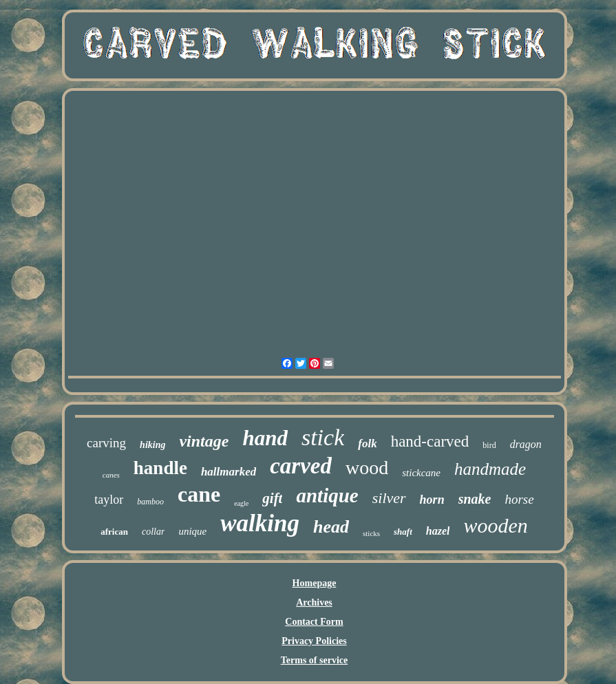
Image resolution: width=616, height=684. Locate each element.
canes (111, 475)
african (114, 532)
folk (367, 443)
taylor (109, 500)
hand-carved (430, 441)
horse (519, 499)
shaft (403, 532)
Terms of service (314, 660)
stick (323, 437)
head (331, 527)
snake (475, 499)
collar (153, 532)
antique (327, 495)
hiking (152, 445)
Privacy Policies (314, 641)
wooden (495, 525)
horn (432, 500)
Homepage (315, 583)
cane (199, 494)
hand (265, 438)
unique (192, 531)
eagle (241, 503)
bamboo (150, 502)
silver (389, 498)
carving (106, 443)
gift (272, 498)
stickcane (421, 473)
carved (301, 466)
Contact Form (314, 622)
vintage (204, 441)
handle (160, 468)
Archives (314, 602)
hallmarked (229, 472)
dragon (526, 444)
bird (489, 445)
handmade (490, 469)
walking (260, 523)
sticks (371, 533)
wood (367, 468)
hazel (438, 531)
